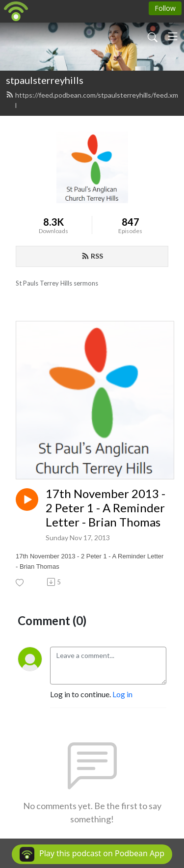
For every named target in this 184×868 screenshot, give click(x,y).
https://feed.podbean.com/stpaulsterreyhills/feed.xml (92, 100)
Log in (122, 694)
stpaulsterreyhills (45, 80)
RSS (92, 256)
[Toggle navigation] (173, 36)
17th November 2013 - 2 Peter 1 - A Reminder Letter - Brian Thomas (105, 508)
